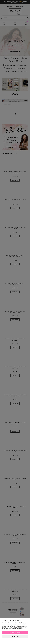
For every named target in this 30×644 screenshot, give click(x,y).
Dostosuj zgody (15, 636)
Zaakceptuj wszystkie (15, 633)
